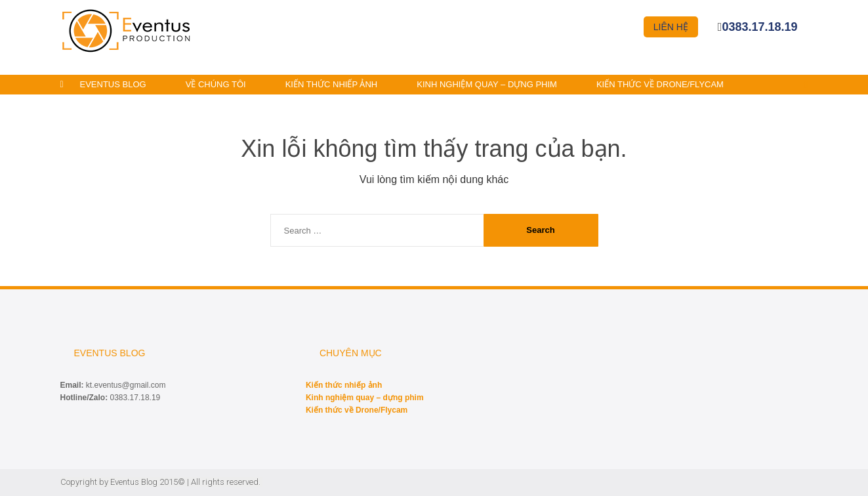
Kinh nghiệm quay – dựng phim (487, 84)
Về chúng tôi (216, 84)
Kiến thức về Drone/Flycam (660, 84)
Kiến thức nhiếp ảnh (332, 84)
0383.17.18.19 (759, 27)
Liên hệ (671, 27)
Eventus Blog (113, 84)
